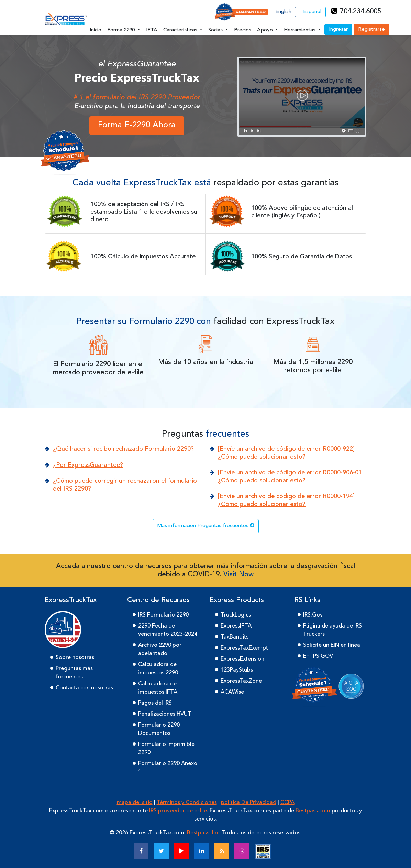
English (283, 12)
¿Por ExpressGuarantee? (88, 465)
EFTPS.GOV (318, 656)
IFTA (152, 30)
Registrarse (371, 29)
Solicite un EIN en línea (332, 645)
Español (312, 12)
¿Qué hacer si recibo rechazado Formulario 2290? (123, 449)
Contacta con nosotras (84, 688)
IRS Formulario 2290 (163, 615)
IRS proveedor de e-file (178, 811)
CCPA (287, 803)
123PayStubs (237, 670)
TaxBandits (235, 637)
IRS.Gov (313, 615)
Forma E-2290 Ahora (137, 125)
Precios (243, 30)
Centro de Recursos (158, 600)
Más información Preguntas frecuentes (206, 526)
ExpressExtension (242, 659)
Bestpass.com (313, 811)
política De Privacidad (249, 803)
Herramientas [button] (300, 30)
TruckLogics (236, 615)
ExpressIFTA (236, 626)
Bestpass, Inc (203, 833)
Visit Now (238, 575)
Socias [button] (216, 30)
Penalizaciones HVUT (165, 714)
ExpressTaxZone (241, 681)
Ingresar (338, 29)
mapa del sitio (135, 803)
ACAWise (232, 692)
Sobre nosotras (75, 658)
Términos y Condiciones (187, 803)
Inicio (96, 30)
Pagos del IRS (155, 703)
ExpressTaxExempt (244, 648)
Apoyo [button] (266, 30)
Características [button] (181, 30)
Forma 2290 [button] (122, 30)
